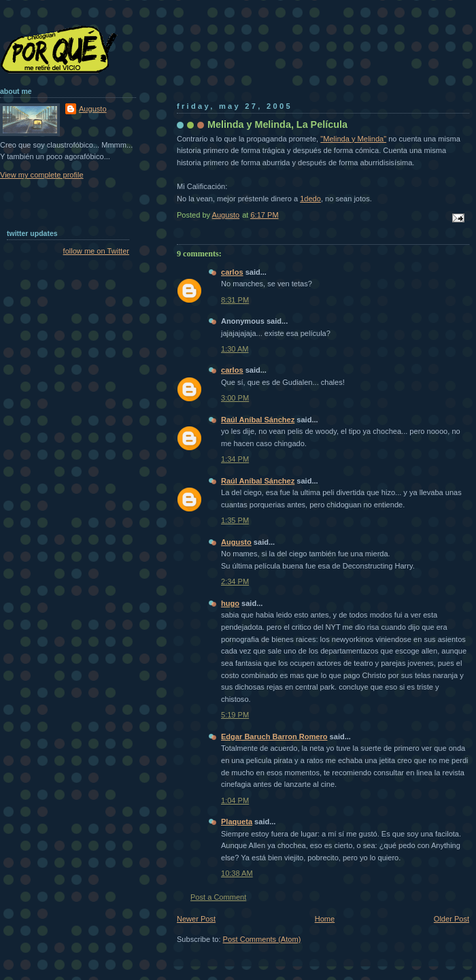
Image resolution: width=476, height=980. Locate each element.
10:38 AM (237, 873)
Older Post (452, 919)
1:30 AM (235, 349)
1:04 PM (235, 800)
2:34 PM (235, 581)
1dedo (310, 199)
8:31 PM (235, 300)
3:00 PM (235, 398)
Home (325, 919)
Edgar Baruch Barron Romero (274, 737)
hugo (230, 603)
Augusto (236, 542)
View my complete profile (42, 175)
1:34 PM (235, 459)
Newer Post (196, 919)
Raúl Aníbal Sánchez (258, 420)
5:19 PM (235, 715)
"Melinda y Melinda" (353, 139)
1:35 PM (235, 520)
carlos (232, 272)
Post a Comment (218, 897)
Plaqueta (237, 822)
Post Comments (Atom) (262, 939)
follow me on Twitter (96, 251)
